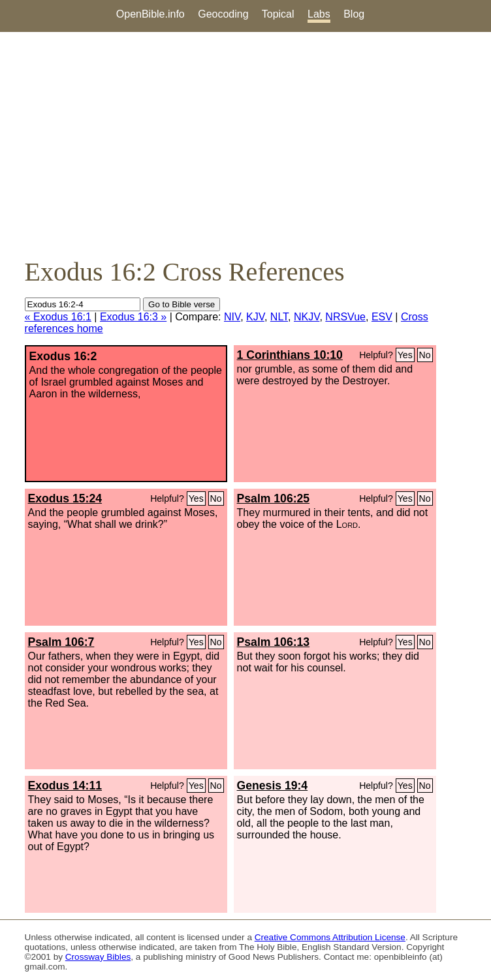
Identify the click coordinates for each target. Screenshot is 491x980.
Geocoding (223, 14)
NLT (279, 317)
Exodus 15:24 (65, 498)
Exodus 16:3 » (133, 317)
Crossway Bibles (98, 957)
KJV (255, 317)
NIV (232, 317)
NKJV (307, 317)
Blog (354, 14)
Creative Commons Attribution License (330, 937)
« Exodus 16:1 (58, 317)
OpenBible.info (150, 14)
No (425, 355)
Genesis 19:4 (273, 786)
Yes (405, 355)
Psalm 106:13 (274, 642)
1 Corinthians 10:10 (290, 355)
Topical (278, 14)
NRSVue (345, 317)
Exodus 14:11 (65, 786)
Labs (319, 14)
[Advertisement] (246, 144)
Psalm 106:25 (274, 498)
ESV (382, 317)
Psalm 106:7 (61, 642)
